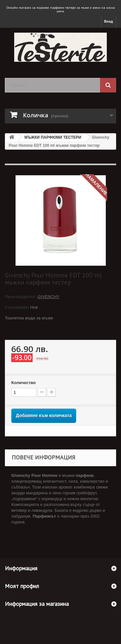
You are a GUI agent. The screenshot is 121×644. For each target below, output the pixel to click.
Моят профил (22, 586)
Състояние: (17, 307)
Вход (109, 21)
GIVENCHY (48, 297)
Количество (24, 383)
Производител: (21, 297)
